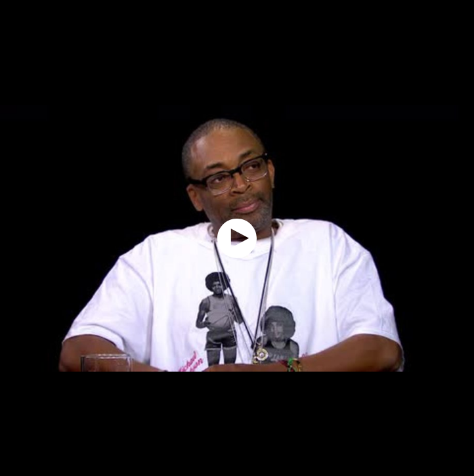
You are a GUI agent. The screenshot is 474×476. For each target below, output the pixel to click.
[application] (237, 238)
